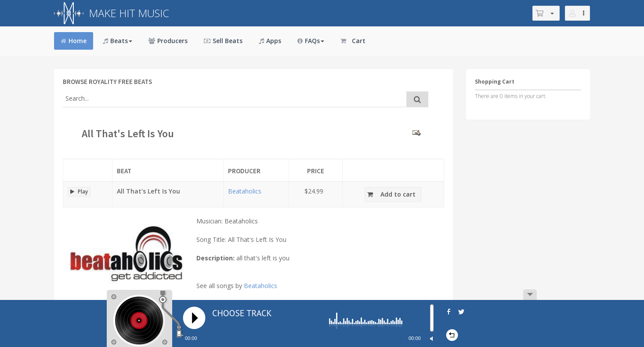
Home (74, 41)
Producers (168, 41)
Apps (270, 41)
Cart (353, 41)
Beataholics (245, 191)
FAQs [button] (311, 41)
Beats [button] (118, 41)
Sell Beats (223, 41)
